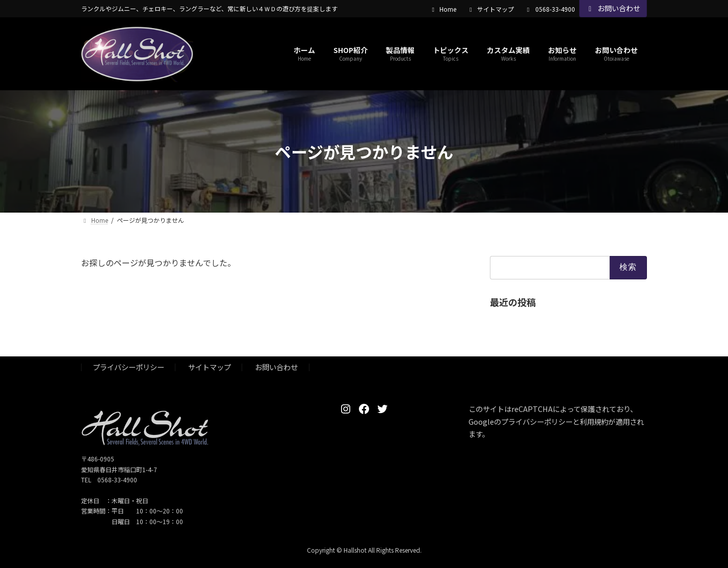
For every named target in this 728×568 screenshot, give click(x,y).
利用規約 (594, 421)
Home (443, 9)
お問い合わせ (613, 8)
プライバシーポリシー (128, 367)
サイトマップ (490, 9)
